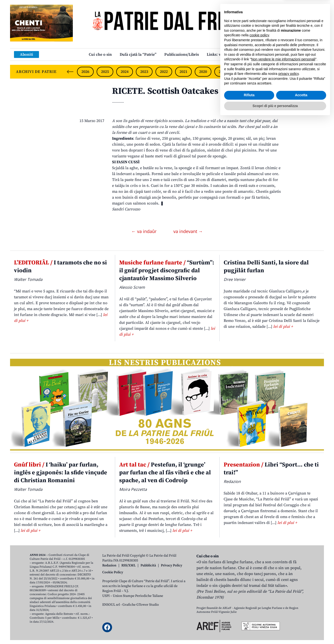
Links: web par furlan (226, 55)
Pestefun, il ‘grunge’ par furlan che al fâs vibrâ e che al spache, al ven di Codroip (165, 473)
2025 (105, 72)
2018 (242, 72)
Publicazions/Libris (182, 55)
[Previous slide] (70, 72)
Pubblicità (148, 565)
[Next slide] (316, 72)
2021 (183, 72)
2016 (282, 72)
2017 (262, 72)
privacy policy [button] (289, 599)
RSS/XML (128, 565)
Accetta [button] (301, 620)
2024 (125, 72)
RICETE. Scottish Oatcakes (165, 91)
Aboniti (26, 55)
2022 (164, 72)
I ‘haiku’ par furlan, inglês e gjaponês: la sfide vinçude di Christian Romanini (61, 473)
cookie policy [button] (259, 560)
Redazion (109, 565)
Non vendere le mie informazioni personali (283, 584)
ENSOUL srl (111, 605)
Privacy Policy (172, 565)
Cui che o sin (100, 55)
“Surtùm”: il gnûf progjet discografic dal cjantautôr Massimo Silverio (167, 271)
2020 (203, 72)
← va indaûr (145, 231)
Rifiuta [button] (249, 620)
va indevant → (188, 231)
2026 (85, 72)
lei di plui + (283, 327)
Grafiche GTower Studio (141, 605)
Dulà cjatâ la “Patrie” (138, 55)
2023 (144, 72)
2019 (223, 72)
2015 (301, 72)
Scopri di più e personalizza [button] (275, 630)
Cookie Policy (113, 572)
